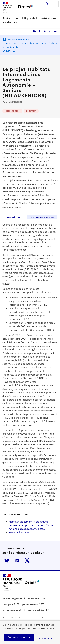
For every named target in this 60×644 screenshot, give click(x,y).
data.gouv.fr (9, 604)
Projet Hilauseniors (20, 533)
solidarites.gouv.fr (12, 599)
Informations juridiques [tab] (42, 217)
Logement (31, 111)
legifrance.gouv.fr (12, 610)
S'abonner (47, 618)
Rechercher (46, 4)
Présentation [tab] (13, 217)
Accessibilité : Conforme (14, 618)
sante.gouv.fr (35, 599)
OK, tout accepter (19, 637)
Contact (34, 618)
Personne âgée (12, 111)
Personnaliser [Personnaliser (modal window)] (46, 638)
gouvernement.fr (31, 604)
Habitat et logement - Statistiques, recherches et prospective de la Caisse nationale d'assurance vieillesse (31, 525)
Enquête (7, 51)
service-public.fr (37, 610)
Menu (55, 4)
